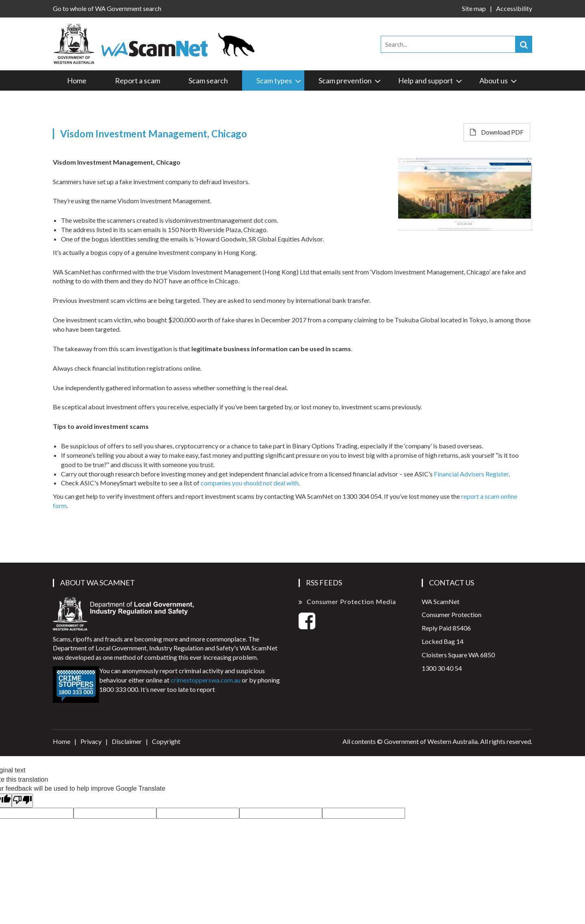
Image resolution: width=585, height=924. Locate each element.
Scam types (279, 80)
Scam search (208, 80)
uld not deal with (276, 483)
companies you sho (227, 483)
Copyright (166, 741)
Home (77, 80)
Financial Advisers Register (471, 474)
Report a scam (138, 80)
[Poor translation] (22, 801)
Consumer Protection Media (351, 601)
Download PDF (497, 132)
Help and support (431, 80)
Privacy (91, 741)
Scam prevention (350, 80)
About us (499, 80)
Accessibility (514, 8)
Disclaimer (127, 741)
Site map (474, 8)
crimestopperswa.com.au (206, 680)
